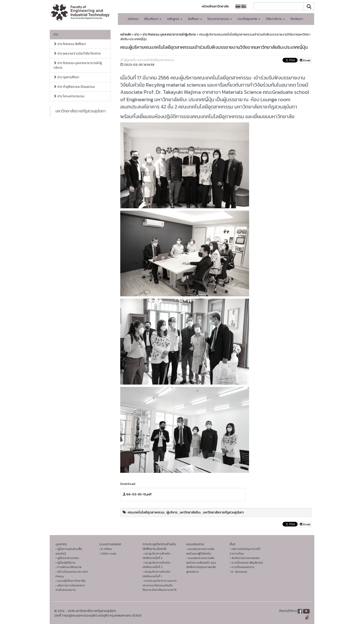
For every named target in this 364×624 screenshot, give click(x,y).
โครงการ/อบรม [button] (220, 19)
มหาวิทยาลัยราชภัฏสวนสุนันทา (81, 111)
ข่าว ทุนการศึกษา (66, 77)
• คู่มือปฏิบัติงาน (65, 563)
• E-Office (106, 549)
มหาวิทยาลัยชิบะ (190, 512)
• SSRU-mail (108, 554)
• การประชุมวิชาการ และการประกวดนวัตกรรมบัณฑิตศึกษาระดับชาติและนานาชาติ (160, 585)
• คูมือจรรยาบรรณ (67, 558)
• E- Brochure (238, 572)
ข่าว (56, 34)
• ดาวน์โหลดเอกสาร (242, 567)
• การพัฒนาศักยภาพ (68, 567)
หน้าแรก (133, 19)
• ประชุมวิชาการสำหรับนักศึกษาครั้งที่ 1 (156, 574)
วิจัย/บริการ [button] (275, 19)
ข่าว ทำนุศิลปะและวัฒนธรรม (74, 87)
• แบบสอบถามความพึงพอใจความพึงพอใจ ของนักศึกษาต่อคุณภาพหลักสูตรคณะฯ (201, 565)
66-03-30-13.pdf (139, 494)
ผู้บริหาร (172, 512)
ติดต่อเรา (297, 19)
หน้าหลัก (126, 34)
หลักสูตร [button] (175, 19)
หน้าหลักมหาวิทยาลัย (215, 6)
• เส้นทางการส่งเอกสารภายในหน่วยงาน (70, 588)
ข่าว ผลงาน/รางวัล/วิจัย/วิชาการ (77, 54)
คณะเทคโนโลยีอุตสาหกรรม (146, 512)
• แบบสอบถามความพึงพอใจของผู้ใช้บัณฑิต (200, 551)
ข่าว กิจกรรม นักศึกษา (70, 44)
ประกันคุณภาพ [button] (249, 19)
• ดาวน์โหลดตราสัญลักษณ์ (246, 563)
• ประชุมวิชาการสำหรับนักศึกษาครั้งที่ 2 (156, 565)
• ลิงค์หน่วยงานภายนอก (245, 558)
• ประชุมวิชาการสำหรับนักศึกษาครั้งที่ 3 (156, 556)
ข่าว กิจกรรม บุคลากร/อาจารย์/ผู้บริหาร (78, 65)
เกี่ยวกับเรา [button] (153, 19)
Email (305, 60)
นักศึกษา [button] (195, 19)
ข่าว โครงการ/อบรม (69, 96)
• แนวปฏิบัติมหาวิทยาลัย (70, 581)
